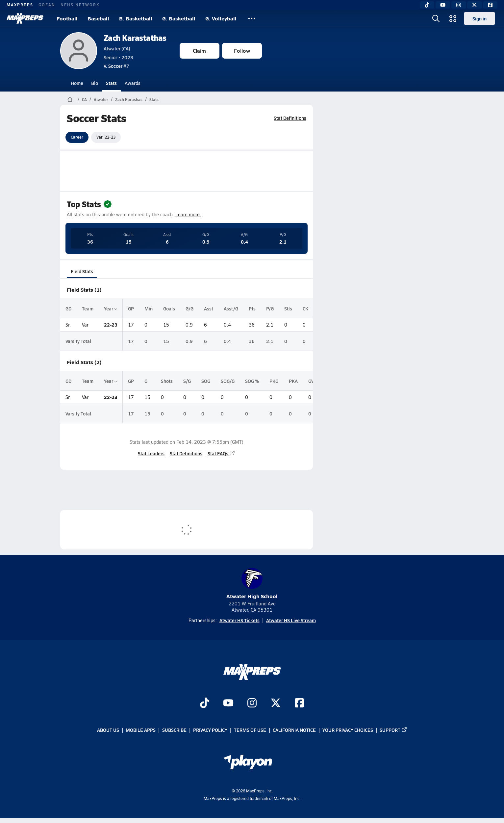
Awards (133, 83)
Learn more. (188, 214)
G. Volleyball (221, 18)
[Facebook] (490, 5)
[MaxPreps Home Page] (70, 99)
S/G (187, 381)
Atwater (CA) (117, 48)
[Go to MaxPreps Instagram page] (252, 704)
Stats (111, 83)
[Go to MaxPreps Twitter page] (276, 704)
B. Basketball (136, 18)
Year (111, 308)
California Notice (294, 730)
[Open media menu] (453, 18)
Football (67, 18)
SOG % (252, 381)
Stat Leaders (151, 453)
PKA (293, 381)
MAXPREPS (20, 5)
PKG (274, 381)
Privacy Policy (210, 730)
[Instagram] (459, 5)
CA (84, 99)
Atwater (101, 99)
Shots (167, 381)
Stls (288, 308)
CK (305, 308)
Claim (199, 51)
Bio (95, 83)
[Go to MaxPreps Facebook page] (299, 704)
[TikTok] (427, 5)
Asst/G (231, 308)
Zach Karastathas (135, 38)
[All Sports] (252, 18)
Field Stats (82, 271)
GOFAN (47, 5)
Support (393, 730)
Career (77, 137)
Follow (242, 51)
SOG (206, 381)
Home (77, 83)
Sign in (479, 18)
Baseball (98, 18)
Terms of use (250, 730)
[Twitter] (474, 5)
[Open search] (436, 18)
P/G (270, 308)
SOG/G (228, 381)
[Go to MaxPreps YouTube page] (228, 704)
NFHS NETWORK (80, 5)
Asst (209, 308)
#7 (116, 66)
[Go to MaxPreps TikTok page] (205, 704)
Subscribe (174, 730)
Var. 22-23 (106, 137)
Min (149, 308)
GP (131, 308)
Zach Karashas (129, 99)
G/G (189, 308)
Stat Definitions (290, 118)
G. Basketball (179, 18)
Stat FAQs (221, 453)
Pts (252, 308)
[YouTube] (443, 5)
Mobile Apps (141, 730)
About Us (108, 730)
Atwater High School (252, 584)
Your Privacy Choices (348, 730)
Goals (169, 308)
